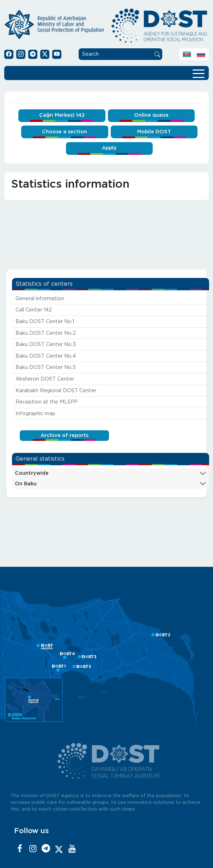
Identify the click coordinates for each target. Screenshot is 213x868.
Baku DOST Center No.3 (46, 344)
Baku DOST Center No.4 (46, 356)
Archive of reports (65, 435)
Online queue (151, 115)
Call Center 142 (34, 310)
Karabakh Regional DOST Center (56, 391)
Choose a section (65, 132)
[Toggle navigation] (199, 73)
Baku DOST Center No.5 (46, 367)
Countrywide (32, 473)
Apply (109, 148)
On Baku (26, 484)
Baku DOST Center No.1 (45, 321)
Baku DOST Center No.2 (46, 333)
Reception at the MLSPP (47, 402)
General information (40, 299)
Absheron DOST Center (45, 379)
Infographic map (35, 414)
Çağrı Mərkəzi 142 (62, 115)
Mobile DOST (154, 132)
